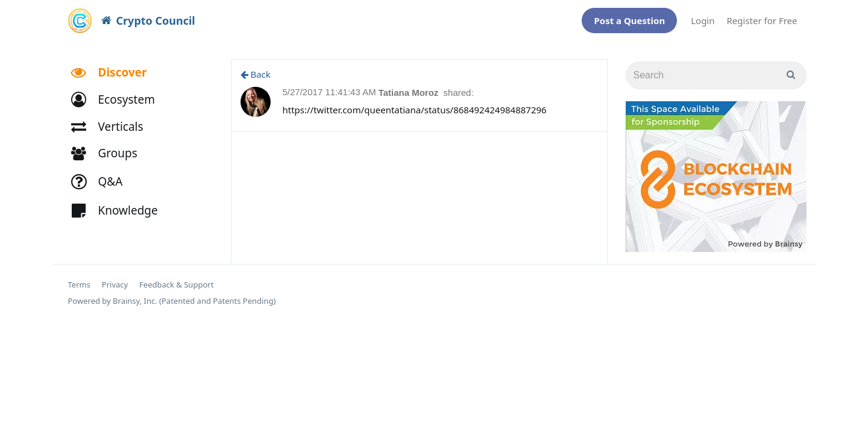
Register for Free (762, 17)
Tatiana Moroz (410, 86)
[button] (118, 94)
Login (703, 17)
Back (256, 68)
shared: (459, 86)
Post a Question (629, 17)
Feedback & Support (176, 279)
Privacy (115, 279)
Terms (79, 279)
